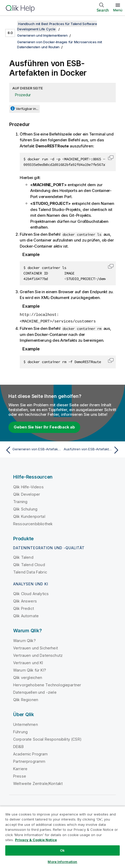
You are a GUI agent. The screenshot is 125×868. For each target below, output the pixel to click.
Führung (20, 731)
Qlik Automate (26, 615)
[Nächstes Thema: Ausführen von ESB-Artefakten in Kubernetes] (92, 450)
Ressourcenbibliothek (33, 523)
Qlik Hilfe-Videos (28, 486)
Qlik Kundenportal (29, 516)
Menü (118, 10)
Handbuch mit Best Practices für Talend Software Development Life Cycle (57, 26)
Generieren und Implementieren (42, 35)
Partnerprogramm (29, 761)
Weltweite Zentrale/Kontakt (38, 783)
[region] (62, 837)
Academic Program (31, 753)
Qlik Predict (24, 608)
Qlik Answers (25, 601)
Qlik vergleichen (28, 677)
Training (20, 501)
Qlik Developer (27, 494)
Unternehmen (26, 724)
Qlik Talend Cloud (29, 564)
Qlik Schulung (25, 508)
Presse (20, 776)
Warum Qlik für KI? (30, 670)
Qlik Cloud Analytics (31, 593)
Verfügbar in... (27, 109)
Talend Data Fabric (30, 572)
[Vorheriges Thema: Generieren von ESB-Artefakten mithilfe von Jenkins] (33, 450)
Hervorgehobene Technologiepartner (47, 684)
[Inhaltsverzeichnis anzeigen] (11, 24)
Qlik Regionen (26, 699)
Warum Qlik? (24, 640)
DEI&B (18, 746)
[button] (111, 158)
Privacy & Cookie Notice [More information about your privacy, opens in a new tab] (36, 840)
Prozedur (23, 95)
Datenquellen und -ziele (35, 692)
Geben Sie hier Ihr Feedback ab (44, 426)
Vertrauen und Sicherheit (36, 647)
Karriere (20, 768)
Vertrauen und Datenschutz (38, 655)
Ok (62, 850)
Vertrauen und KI (28, 662)
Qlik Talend (23, 557)
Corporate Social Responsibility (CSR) (47, 739)
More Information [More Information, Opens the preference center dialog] (62, 862)
